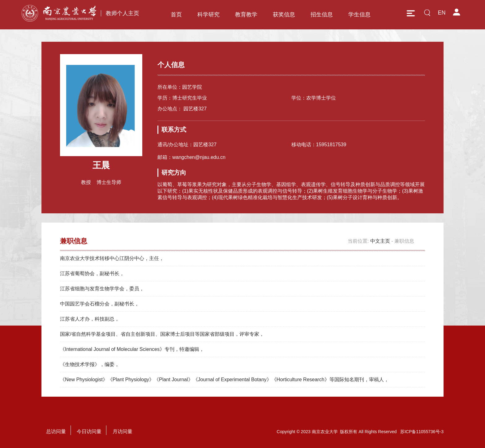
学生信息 (359, 15)
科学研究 (208, 15)
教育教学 (246, 15)
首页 (176, 15)
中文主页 (380, 241)
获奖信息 (284, 15)
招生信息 (322, 15)
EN (442, 13)
